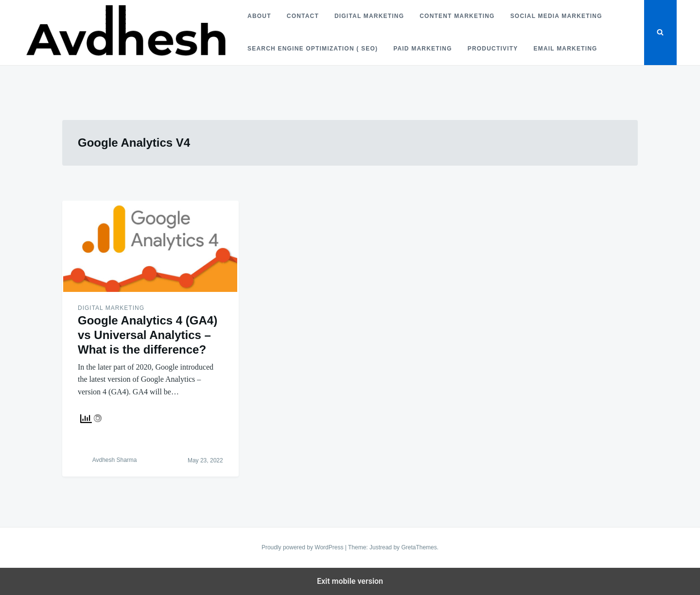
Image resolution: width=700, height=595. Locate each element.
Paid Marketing (423, 49)
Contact (303, 16)
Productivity (493, 49)
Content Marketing (457, 16)
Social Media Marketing (556, 16)
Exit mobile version (350, 581)
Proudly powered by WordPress (303, 547)
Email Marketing (565, 49)
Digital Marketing (369, 16)
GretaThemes (419, 547)
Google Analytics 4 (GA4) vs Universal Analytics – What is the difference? (148, 335)
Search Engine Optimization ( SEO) (313, 49)
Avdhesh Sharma (115, 460)
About (259, 16)
